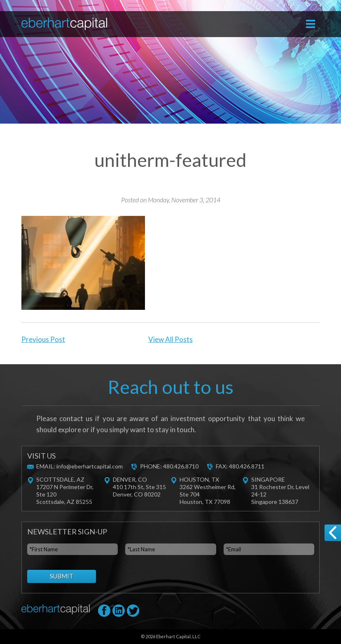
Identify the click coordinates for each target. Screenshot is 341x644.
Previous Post (43, 339)
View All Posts (170, 339)
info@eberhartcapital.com (90, 466)
